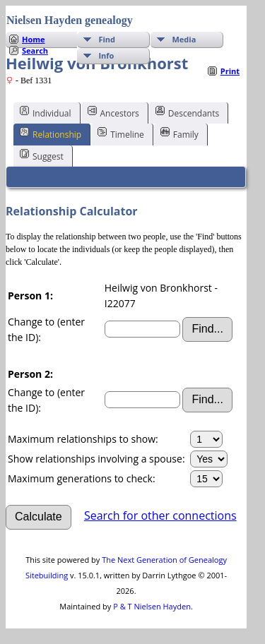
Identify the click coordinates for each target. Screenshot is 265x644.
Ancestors (113, 112)
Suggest (42, 155)
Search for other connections (160, 515)
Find (107, 39)
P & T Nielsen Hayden (152, 606)
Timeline (121, 133)
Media (184, 39)
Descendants (187, 112)
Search (35, 50)
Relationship (51, 133)
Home (34, 39)
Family (179, 133)
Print (230, 71)
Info (106, 55)
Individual (46, 112)
